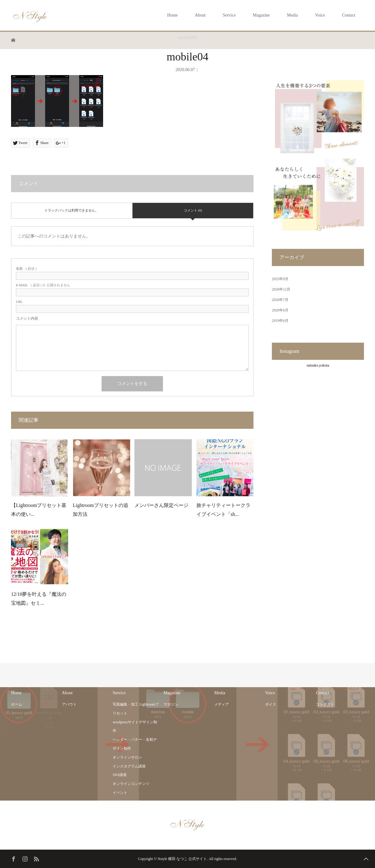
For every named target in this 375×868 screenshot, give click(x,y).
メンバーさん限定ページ (161, 505)
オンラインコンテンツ (131, 784)
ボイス (271, 704)
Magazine (261, 15)
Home (172, 15)
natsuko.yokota (318, 365)
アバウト (69, 704)
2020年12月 (281, 289)
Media (292, 15)
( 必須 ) (26, 269)
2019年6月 (280, 321)
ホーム (17, 704)
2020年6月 (280, 310)
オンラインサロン (127, 757)
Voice (320, 15)
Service (229, 15)
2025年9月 (280, 279)
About (200, 15)
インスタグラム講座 (129, 766)
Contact (349, 15)
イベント (120, 793)
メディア (222, 704)
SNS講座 (120, 775)
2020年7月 (280, 300)
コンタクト (325, 704)
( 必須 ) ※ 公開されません (43, 285)
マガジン (171, 704)
